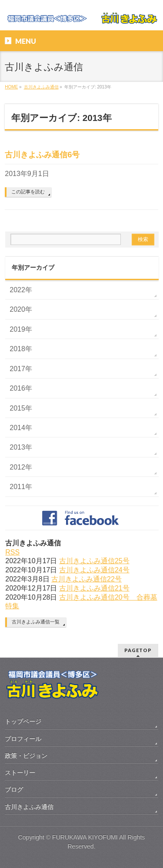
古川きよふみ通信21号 (94, 588)
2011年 (21, 487)
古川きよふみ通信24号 (94, 570)
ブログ (14, 790)
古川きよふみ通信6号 (42, 155)
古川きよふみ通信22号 (86, 579)
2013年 (21, 447)
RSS (12, 552)
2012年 (21, 467)
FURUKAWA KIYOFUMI (85, 837)
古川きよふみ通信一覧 (36, 622)
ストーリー (20, 773)
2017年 (21, 369)
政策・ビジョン (26, 756)
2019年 (21, 329)
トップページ (23, 721)
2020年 (21, 309)
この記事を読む (28, 192)
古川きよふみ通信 (29, 807)
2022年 (21, 290)
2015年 (21, 408)
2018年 (21, 349)
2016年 (21, 388)
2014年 (21, 428)
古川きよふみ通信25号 (94, 561)
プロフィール (23, 739)
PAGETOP (138, 650)
